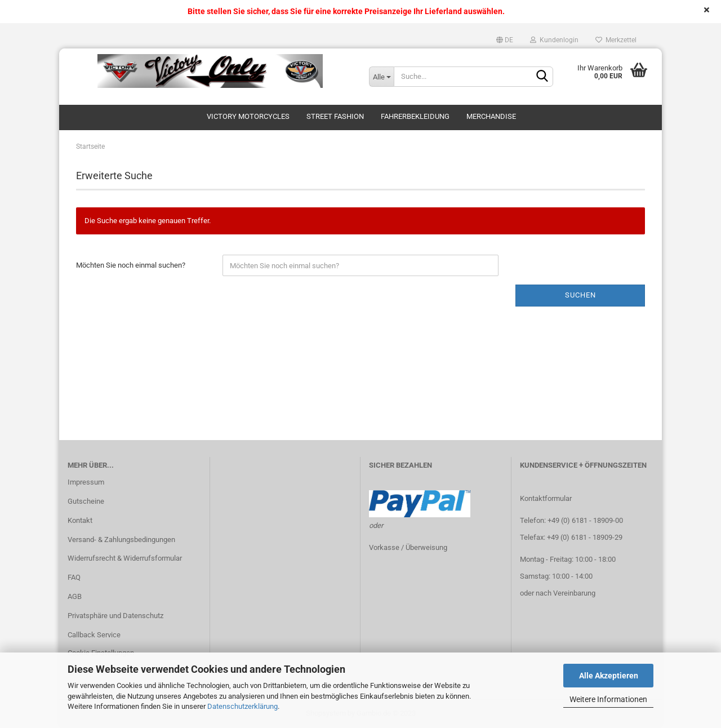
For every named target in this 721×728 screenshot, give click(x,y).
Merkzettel (616, 40)
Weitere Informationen (608, 699)
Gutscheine (86, 501)
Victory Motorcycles (248, 116)
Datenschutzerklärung (242, 706)
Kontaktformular (546, 498)
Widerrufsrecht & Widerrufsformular (125, 558)
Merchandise (491, 116)
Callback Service (94, 635)
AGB (75, 596)
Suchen (580, 295)
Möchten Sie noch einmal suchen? (131, 265)
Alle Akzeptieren (609, 676)
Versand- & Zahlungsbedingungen (121, 540)
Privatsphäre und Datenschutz (115, 616)
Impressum (86, 482)
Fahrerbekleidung (415, 116)
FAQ (74, 577)
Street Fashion (335, 116)
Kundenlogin (554, 40)
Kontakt (80, 520)
